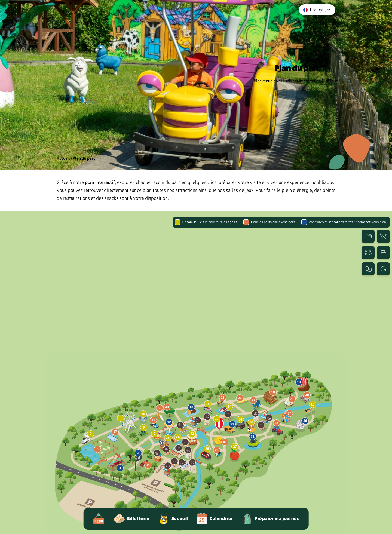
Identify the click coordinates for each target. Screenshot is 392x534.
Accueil (63, 158)
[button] (179, 448)
